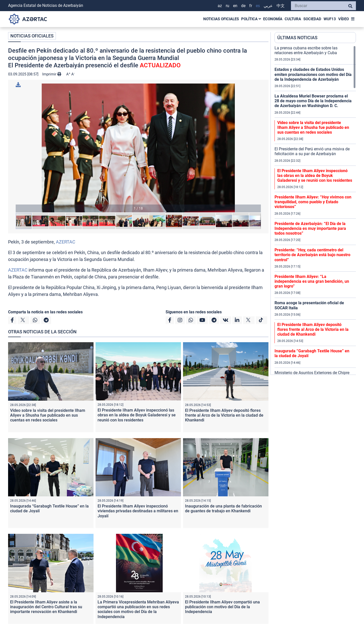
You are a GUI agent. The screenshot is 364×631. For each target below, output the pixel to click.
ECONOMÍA (273, 19)
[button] (138, 148)
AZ (220, 6)
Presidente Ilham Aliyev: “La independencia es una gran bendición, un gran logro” (312, 281)
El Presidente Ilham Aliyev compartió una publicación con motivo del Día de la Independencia (222, 607)
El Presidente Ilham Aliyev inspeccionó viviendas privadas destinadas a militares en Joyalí (138, 511)
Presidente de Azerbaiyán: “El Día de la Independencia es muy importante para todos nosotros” (310, 228)
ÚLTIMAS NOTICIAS (297, 38)
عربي (268, 6)
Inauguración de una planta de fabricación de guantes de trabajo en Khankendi (223, 508)
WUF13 (330, 19)
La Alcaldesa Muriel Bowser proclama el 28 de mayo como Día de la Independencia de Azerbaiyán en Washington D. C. (313, 101)
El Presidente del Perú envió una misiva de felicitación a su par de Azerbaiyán (312, 151)
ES (258, 6)
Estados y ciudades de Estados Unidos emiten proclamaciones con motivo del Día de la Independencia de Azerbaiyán (313, 74)
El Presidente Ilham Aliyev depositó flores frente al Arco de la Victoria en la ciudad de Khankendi (224, 415)
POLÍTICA (251, 19)
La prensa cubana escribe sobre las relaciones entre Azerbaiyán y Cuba (306, 50)
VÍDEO (344, 19)
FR (251, 6)
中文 (281, 6)
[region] (315, 210)
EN (235, 6)
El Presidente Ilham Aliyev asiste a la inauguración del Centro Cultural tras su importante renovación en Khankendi (46, 607)
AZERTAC (66, 242)
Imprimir (52, 74)
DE (243, 6)
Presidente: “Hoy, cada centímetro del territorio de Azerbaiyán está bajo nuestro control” (312, 255)
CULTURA (293, 19)
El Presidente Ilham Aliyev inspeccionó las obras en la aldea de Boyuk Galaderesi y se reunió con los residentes (137, 415)
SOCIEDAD (312, 19)
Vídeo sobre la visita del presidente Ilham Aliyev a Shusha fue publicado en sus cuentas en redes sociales (48, 415)
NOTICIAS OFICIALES (221, 19)
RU (227, 6)
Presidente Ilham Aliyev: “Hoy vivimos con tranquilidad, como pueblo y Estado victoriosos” (313, 202)
